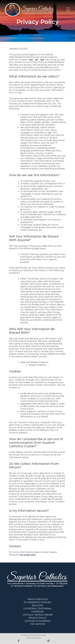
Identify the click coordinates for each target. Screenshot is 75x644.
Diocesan (38, 638)
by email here (28, 555)
